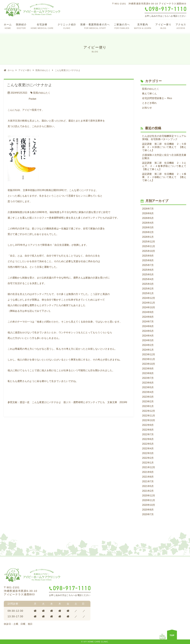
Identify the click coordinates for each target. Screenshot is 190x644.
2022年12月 (149, 411)
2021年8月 (148, 477)
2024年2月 (148, 345)
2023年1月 (148, 406)
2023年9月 (148, 369)
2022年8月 (148, 430)
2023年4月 (148, 392)
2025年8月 (148, 260)
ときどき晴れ (149, 103)
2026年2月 (148, 232)
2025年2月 (148, 289)
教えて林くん (149, 94)
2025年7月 (148, 265)
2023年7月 (148, 378)
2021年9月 (148, 472)
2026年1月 (148, 237)
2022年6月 (148, 439)
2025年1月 (148, 293)
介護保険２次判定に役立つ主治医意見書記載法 (164, 157)
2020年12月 (149, 496)
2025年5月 (148, 275)
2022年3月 (148, 453)
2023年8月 (148, 373)
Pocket (32, 99)
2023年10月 (149, 364)
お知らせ (147, 108)
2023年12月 (149, 354)
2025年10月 (149, 251)
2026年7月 (148, 209)
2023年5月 (148, 387)
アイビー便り (25, 70)
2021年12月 (149, 467)
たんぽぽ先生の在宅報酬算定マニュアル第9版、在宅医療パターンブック (164, 138)
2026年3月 (148, 227)
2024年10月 (149, 307)
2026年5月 (148, 218)
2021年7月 (148, 481)
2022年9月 (148, 425)
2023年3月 (148, 397)
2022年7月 (148, 434)
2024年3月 (148, 340)
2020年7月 (148, 514)
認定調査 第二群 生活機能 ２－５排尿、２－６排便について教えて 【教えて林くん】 (164, 147)
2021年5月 (148, 486)
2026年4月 (148, 223)
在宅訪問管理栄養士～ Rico (157, 98)
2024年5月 (148, 331)
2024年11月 (149, 303)
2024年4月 (148, 336)
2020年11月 (149, 500)
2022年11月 (149, 416)
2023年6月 (148, 383)
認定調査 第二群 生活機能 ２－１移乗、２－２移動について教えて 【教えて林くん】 (164, 177)
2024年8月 (148, 317)
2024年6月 (148, 326)
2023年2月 (148, 401)
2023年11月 (149, 359)
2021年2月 (148, 491)
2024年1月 (148, 350)
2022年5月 (148, 444)
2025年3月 (148, 284)
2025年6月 (148, 270)
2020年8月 (148, 510)
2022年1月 (148, 463)
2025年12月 (149, 242)
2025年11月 (149, 246)
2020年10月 (149, 505)
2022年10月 (149, 420)
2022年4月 (148, 449)
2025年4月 (148, 279)
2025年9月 (148, 256)
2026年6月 (148, 213)
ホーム (11, 70)
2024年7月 (148, 322)
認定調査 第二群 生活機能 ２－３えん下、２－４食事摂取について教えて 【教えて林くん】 (164, 166)
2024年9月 (148, 312)
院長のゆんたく (43, 70)
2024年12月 (149, 298)
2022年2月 (148, 458)
